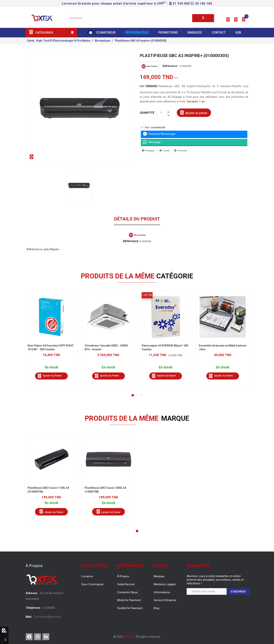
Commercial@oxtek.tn (48, 617)
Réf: (149, 86)
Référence (131, 241)
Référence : (171, 66)
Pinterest (182, 150)
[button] (228, 20)
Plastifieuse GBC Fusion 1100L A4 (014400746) (48, 490)
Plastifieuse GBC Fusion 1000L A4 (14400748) (105, 490)
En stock (51, 367)
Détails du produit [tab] (137, 219)
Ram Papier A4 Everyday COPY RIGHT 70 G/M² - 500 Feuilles (51, 347)
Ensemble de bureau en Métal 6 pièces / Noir (223, 347)
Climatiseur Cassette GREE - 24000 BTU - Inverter (106, 347)
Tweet (166, 150)
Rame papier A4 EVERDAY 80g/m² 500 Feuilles (165, 347)
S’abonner (238, 592)
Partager (150, 150)
